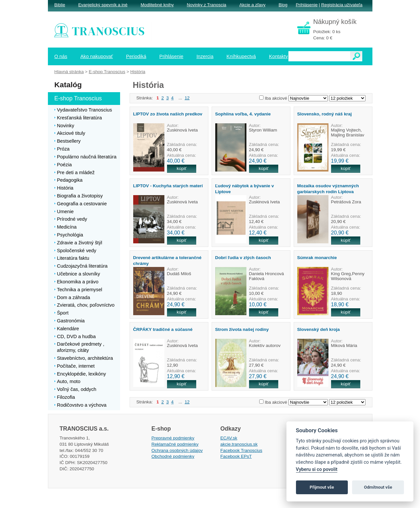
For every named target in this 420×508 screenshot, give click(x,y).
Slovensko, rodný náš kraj (325, 114)
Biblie (60, 5)
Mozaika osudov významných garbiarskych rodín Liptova (328, 189)
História (138, 72)
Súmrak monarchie (317, 258)
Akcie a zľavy (252, 5)
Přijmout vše (322, 487)
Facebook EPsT (236, 456)
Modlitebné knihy (157, 5)
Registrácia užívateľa (342, 5)
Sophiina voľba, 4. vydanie (243, 114)
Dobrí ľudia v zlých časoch (243, 258)
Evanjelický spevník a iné (103, 5)
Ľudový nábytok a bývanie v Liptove (245, 189)
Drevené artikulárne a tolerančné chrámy (167, 260)
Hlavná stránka (69, 72)
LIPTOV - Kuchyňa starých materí (168, 186)
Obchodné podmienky (173, 456)
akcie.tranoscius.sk (239, 444)
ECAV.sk (229, 438)
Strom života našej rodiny (242, 329)
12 (187, 98)
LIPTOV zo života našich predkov (168, 114)
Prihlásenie (306, 5)
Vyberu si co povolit (317, 469)
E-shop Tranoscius (107, 72)
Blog (283, 5)
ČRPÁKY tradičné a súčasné (163, 329)
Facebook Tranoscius (241, 450)
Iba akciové (276, 98)
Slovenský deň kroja (319, 329)
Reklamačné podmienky (175, 444)
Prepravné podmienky (173, 438)
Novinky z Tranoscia (206, 5)
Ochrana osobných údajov (177, 450)
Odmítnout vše (378, 487)
